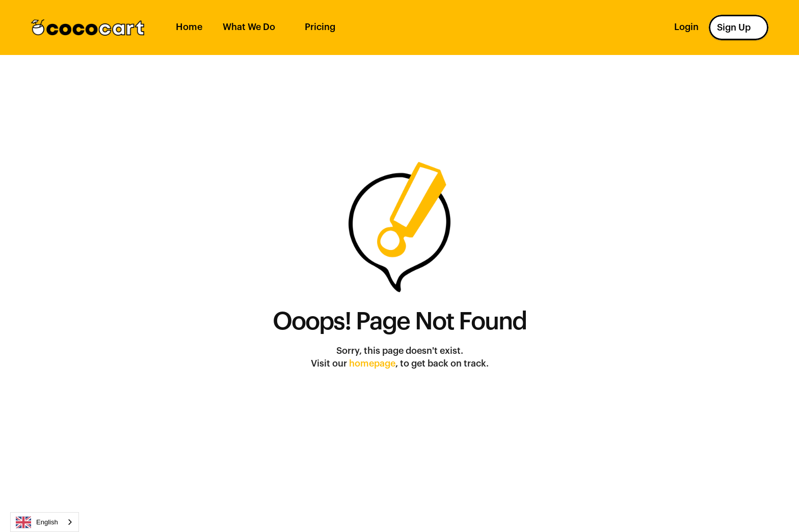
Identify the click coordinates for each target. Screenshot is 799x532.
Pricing (320, 27)
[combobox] (45, 522)
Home (189, 27)
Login (686, 27)
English (37, 522)
